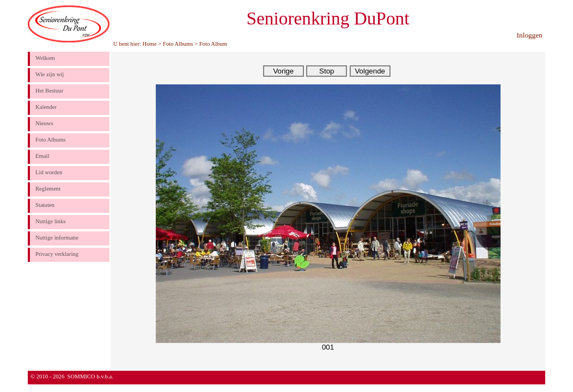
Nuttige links (50, 221)
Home (150, 44)
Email (42, 156)
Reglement (48, 189)
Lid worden (49, 172)
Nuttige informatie (57, 238)
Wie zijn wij (50, 74)
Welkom (45, 58)
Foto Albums (178, 44)
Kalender (46, 107)
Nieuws (44, 123)
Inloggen (530, 35)
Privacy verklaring (57, 254)
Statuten (45, 205)
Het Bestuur (49, 91)
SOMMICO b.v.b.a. (90, 376)
